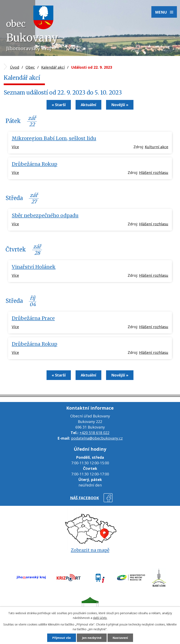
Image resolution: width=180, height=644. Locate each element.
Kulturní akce (157, 147)
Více (15, 147)
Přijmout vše (62, 638)
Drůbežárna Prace (33, 318)
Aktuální (88, 105)
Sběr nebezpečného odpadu (45, 215)
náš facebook (84, 498)
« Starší (59, 105)
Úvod (15, 67)
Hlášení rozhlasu (154, 173)
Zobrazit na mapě (90, 550)
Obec (30, 67)
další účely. (100, 618)
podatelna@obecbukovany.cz (97, 438)
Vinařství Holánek (34, 267)
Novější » (120, 105)
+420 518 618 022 (94, 433)
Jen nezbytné (92, 638)
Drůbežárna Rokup (34, 164)
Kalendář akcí (53, 67)
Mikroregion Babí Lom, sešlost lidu (54, 138)
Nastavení (120, 638)
